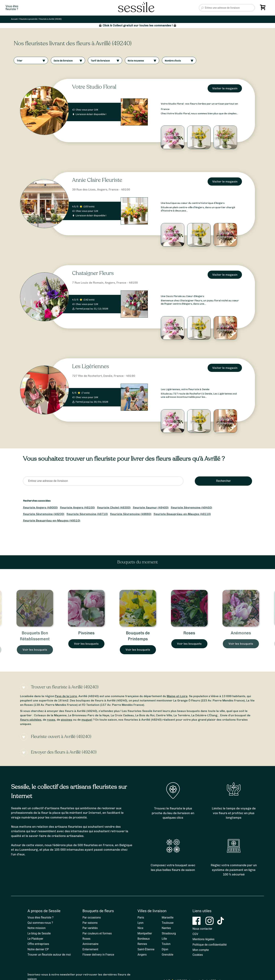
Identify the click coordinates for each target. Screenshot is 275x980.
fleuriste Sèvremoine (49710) (87, 514)
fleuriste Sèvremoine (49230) (44, 514)
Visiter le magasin (225, 88)
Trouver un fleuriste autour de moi (49, 955)
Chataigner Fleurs (93, 273)
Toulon (166, 944)
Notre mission (36, 928)
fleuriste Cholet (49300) (114, 507)
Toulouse (168, 923)
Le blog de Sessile (39, 933)
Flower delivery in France (98, 955)
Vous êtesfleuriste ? (12, 8)
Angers (142, 955)
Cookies (198, 955)
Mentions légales (203, 939)
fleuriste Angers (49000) (40, 507)
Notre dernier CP (38, 949)
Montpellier (145, 933)
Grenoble (167, 955)
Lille (164, 939)
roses (51, 720)
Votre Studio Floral (94, 87)
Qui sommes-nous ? (40, 923)
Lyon (140, 923)
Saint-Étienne (146, 949)
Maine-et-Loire (177, 696)
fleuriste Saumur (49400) (151, 507)
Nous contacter (202, 929)
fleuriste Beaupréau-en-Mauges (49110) (182, 514)
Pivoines (138, 633)
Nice (140, 928)
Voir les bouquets (35, 650)
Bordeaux (144, 939)
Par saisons (90, 923)
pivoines (67, 720)
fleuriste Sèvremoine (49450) (191, 507)
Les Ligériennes (91, 366)
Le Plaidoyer (35, 939)
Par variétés (90, 928)
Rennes (142, 944)
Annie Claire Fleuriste (97, 180)
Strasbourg (169, 933)
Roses (241, 633)
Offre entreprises (38, 944)
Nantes (166, 928)
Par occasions (92, 918)
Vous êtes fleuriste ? (40, 918)
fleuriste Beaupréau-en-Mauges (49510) (52, 520)
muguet (87, 720)
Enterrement (90, 949)
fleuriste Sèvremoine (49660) (131, 514)
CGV (195, 934)
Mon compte (201, 950)
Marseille (168, 918)
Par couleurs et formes (97, 933)
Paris (141, 918)
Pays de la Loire (66, 696)
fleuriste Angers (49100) (77, 507)
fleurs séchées (31, 720)
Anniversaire (91, 944)
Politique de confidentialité (210, 945)
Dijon (165, 949)
